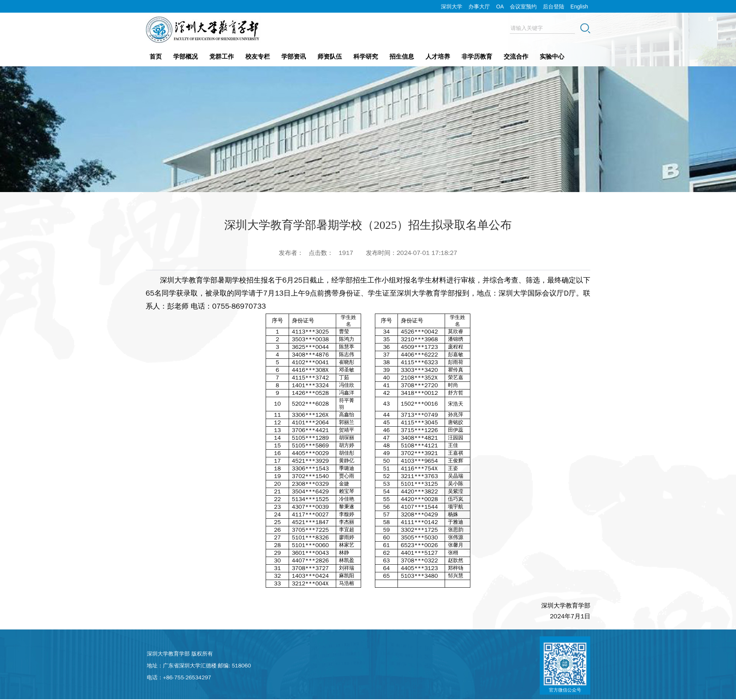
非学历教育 (477, 57)
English (579, 7)
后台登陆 (554, 7)
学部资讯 (294, 57)
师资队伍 (330, 57)
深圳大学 (452, 7)
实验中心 (552, 57)
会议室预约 (523, 7)
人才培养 (438, 57)
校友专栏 (258, 57)
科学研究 (366, 57)
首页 (156, 57)
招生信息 (402, 57)
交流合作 (516, 57)
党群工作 (222, 57)
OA (500, 7)
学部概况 (186, 57)
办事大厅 (479, 7)
